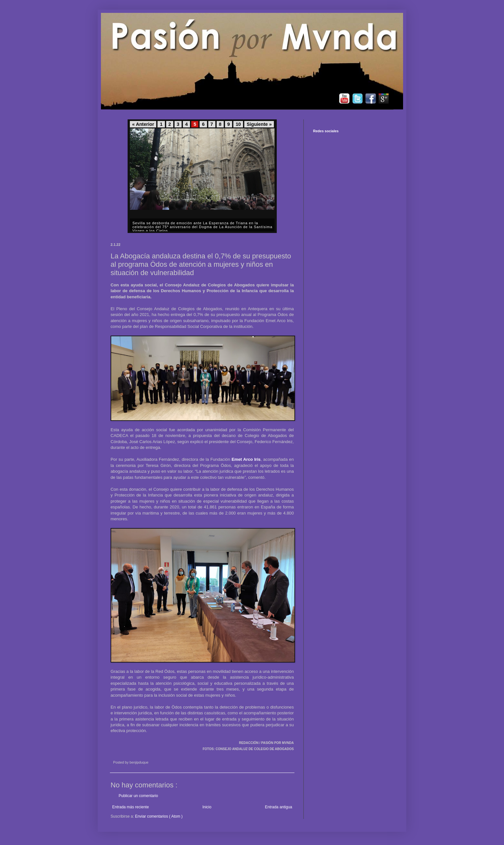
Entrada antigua (279, 807)
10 (238, 124)
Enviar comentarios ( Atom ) (159, 816)
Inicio (207, 807)
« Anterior (143, 124)
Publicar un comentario (138, 796)
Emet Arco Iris (246, 459)
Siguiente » (259, 124)
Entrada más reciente (130, 807)
